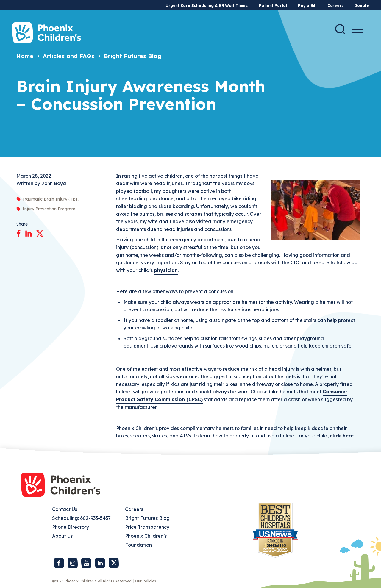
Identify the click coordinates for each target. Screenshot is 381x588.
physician (166, 270)
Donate (362, 5)
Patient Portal (273, 5)
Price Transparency (147, 527)
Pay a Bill (307, 5)
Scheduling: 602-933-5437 (81, 518)
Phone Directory (71, 527)
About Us (62, 536)
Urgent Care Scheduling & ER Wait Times (207, 5)
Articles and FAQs (69, 56)
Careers (335, 5)
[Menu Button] (357, 29)
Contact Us (65, 509)
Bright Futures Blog (133, 56)
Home (25, 56)
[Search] (340, 29)
